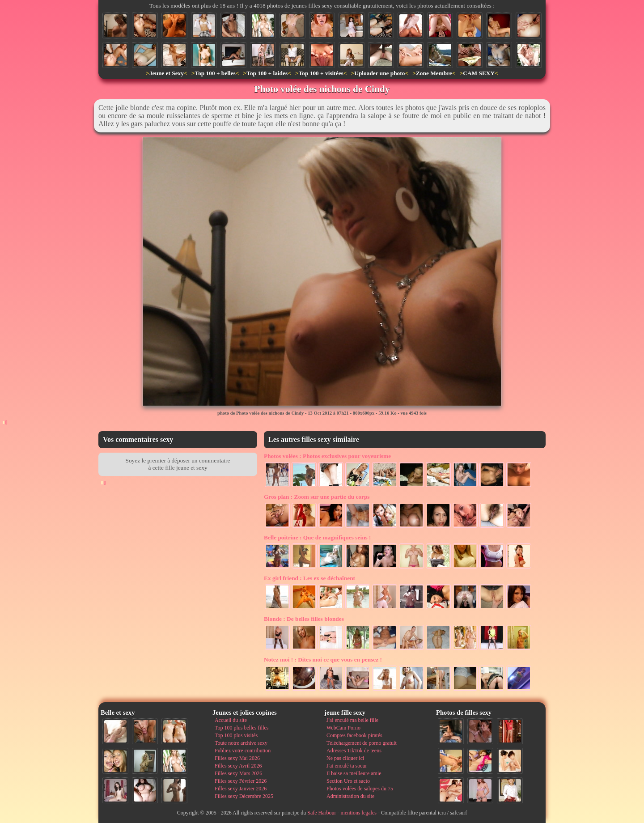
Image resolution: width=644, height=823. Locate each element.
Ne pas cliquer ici (345, 758)
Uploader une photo (379, 73)
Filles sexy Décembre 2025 (244, 796)
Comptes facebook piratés (354, 735)
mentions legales (359, 813)
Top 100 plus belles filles (241, 728)
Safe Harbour (322, 813)
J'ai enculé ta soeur (347, 766)
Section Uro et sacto (348, 781)
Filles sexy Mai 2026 (237, 758)
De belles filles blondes (304, 619)
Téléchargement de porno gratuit (362, 743)
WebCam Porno (343, 728)
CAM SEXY (479, 73)
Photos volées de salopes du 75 (360, 789)
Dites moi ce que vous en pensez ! (323, 660)
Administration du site (350, 796)
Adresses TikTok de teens (354, 751)
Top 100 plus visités (236, 735)
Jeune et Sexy (167, 73)
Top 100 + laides (267, 73)
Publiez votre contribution (243, 751)
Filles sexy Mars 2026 (238, 773)
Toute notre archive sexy (241, 743)
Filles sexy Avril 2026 (238, 766)
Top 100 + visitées (321, 73)
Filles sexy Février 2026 (241, 781)
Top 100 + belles (215, 73)
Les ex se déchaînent (309, 578)
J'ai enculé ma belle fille (352, 720)
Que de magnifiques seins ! (318, 537)
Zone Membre (434, 73)
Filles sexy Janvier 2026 (241, 789)
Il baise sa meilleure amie (354, 773)
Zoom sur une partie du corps (317, 497)
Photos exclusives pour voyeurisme (327, 456)
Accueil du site (231, 720)
